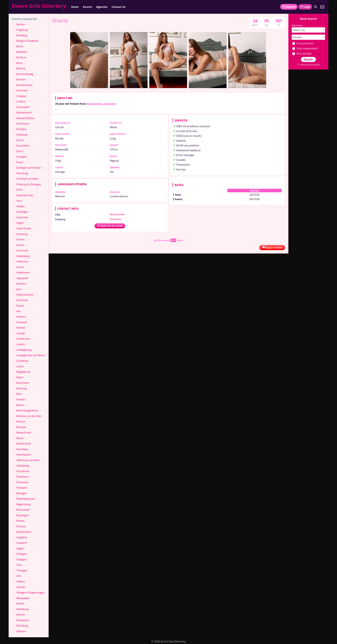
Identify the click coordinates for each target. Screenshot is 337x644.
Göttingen (22, 212)
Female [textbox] (297, 37)
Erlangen (22, 157)
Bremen (21, 79)
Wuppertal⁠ (23, 620)
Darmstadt (23, 107)
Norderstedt (24, 444)
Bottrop (21, 68)
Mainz (20, 377)
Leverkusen (23, 339)
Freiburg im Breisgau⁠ (29, 184)
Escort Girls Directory (39, 6)
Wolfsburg (22, 609)
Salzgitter (22, 537)
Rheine (20, 521)
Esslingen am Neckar (29, 168)
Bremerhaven (24, 85)
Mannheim (23, 383)
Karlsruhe (22, 300)
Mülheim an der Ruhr (29, 416)
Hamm (20, 239)
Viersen (21, 587)
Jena (19, 289)
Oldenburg (23, 466)
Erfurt (20, 151)
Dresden (21, 129)
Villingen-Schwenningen (30, 593)
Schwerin (22, 543)
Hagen (20, 223)
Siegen (20, 548)
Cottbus (21, 101)
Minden (21, 399)
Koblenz (21, 317)
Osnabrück (23, 471)
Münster (21, 427)
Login (305, 7)
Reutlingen (23, 515)
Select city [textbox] (299, 30)
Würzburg (22, 626)
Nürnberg (22, 449)
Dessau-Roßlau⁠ (25, 118)
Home (75, 7)
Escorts (87, 7)
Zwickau (21, 631)
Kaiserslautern (25, 295)
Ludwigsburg (24, 350)
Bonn (20, 63)
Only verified (302, 54)
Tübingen (22, 570)
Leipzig (20, 333)
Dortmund (23, 124)
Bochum (21, 57)
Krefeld (21, 328)
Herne (20, 267)
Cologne (21, 96)
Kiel (18, 311)
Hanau (20, 245)
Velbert (21, 582)
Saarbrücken (24, 532)
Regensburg (23, 504)
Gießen (21, 206)
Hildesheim (23, 273)
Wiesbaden (23, 598)
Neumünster (95, 104)
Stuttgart (22, 559)
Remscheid (23, 510)
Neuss (20, 438)
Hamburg (22, 234)
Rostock (21, 526)
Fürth (20, 190)
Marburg (22, 388)
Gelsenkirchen (25, 195)
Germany (110, 104)
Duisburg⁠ (22, 135)
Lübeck (21, 344)
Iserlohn (21, 284)
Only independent (305, 48)
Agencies (102, 7)
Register (289, 7)
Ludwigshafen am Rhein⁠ (31, 355)
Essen (20, 162)
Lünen (20, 366)
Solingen (21, 554)
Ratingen (22, 493)
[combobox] (308, 30)
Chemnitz (22, 90)
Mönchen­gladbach (27, 410)
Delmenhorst (24, 113)
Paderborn (23, 477)
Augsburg (22, 30)
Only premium (303, 43)
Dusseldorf (23, 146)
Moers (20, 405)
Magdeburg (23, 372)
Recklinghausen (26, 499)
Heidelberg (23, 256)
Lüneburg (22, 361)
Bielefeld (22, 52)
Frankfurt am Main (27, 179)
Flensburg (22, 173)
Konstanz (22, 322)
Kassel (20, 306)
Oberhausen (24, 455)
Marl (19, 394)
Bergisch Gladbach (27, 41)
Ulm (19, 576)
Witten (20, 604)
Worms (21, 615)
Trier (19, 565)
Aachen (21, 24)
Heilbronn (22, 262)
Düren (20, 140)
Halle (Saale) (24, 228)
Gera (19, 201)
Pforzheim (22, 482)
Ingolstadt (22, 278)
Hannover (22, 250)
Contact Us (119, 7)
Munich (21, 422)
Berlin (20, 46)
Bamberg (22, 35)
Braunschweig (25, 74)
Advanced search (308, 65)
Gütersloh (22, 217)
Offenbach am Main (28, 460)
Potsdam (22, 488)
